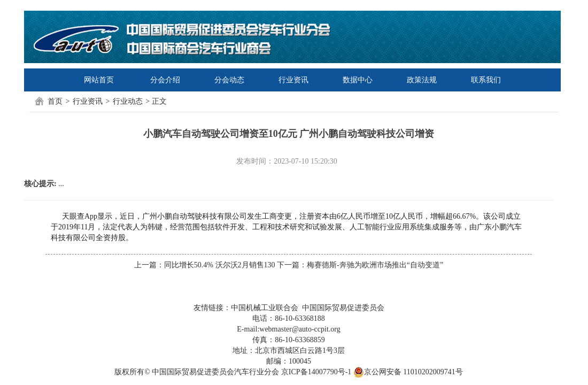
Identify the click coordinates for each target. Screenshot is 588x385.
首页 (55, 101)
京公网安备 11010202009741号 (408, 372)
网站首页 (99, 80)
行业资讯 (293, 80)
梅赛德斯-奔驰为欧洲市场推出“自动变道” (375, 265)
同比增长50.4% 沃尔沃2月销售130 (220, 265)
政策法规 (422, 80)
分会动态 (229, 80)
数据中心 (358, 80)
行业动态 (128, 101)
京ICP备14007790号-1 (316, 372)
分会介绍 (165, 80)
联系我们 (486, 80)
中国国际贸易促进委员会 (343, 308)
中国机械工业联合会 (265, 308)
